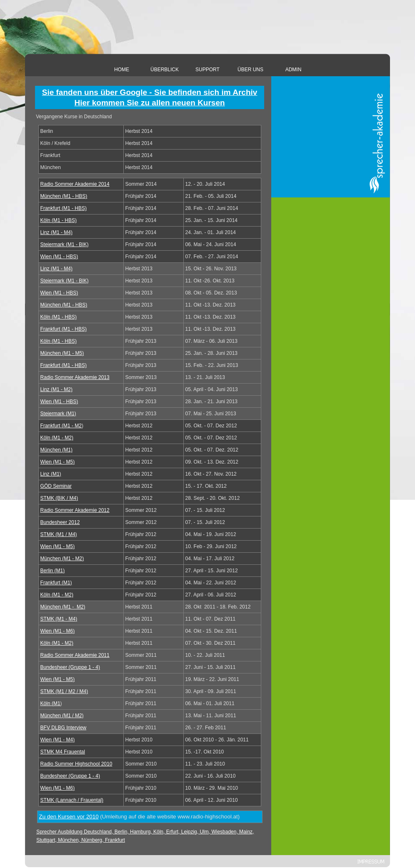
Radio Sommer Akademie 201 (75, 184)
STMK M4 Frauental (63, 752)
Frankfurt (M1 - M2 (61, 426)
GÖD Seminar (56, 486)
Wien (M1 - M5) (58, 462)
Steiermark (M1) (58, 414)
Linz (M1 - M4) (56, 232)
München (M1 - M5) (62, 353)
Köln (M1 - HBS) (59, 220)
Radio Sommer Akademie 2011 (75, 655)
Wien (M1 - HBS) (59, 257)
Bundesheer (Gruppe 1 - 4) (70, 667)
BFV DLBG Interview (64, 728)
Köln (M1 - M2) (57, 438)
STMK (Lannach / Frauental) (72, 800)
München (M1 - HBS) (64, 196)
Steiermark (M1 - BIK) (65, 244)
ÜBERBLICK (165, 70)
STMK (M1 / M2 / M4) (64, 691)
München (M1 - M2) (62, 559)
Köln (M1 (57, 643)
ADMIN (294, 70)
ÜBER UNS (250, 70)
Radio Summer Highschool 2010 (76, 764)
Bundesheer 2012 (60, 522)
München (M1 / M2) (62, 716)
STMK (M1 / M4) (59, 534)
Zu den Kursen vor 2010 (69, 817)
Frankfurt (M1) (56, 583)
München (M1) (56, 450)
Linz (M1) (51, 474)
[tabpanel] (150, 97)
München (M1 (63, 607)
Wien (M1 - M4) (58, 740)
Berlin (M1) (53, 571)
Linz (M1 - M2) (56, 389)
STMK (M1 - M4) (59, 619)
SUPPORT (207, 70)
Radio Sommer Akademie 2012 (75, 510)
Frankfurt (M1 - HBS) (64, 208)
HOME (122, 70)
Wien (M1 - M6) (58, 631)
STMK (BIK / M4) (59, 498)
